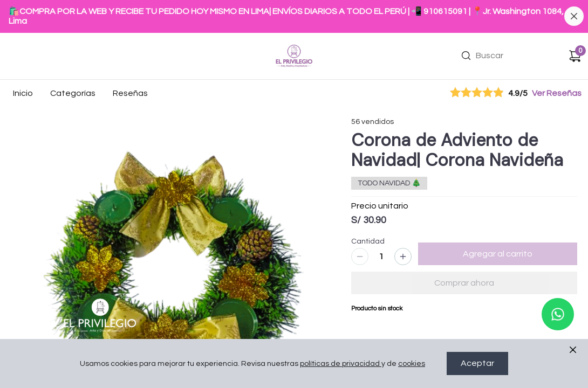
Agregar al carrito (498, 254)
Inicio (23, 93)
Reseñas (130, 93)
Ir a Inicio (290, 41)
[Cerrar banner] (574, 16)
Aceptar (477, 364)
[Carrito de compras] (575, 56)
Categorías (73, 93)
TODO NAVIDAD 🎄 (389, 183)
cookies (412, 364)
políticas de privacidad (341, 364)
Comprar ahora (464, 283)
